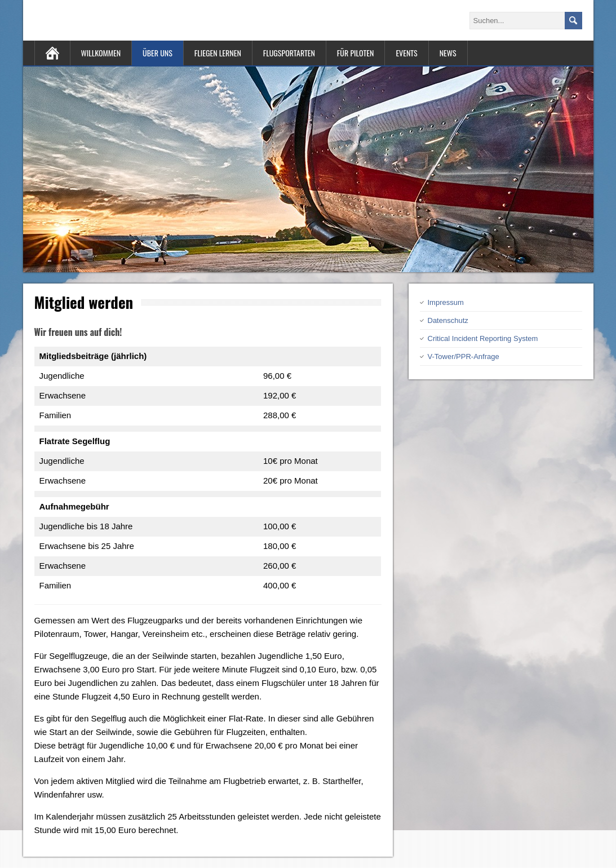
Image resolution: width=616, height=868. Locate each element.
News (448, 53)
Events (406, 53)
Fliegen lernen (218, 53)
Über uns (158, 53)
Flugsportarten (289, 53)
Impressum (446, 302)
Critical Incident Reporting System (483, 338)
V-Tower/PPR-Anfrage (464, 356)
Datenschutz (448, 320)
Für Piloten (356, 53)
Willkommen (101, 53)
